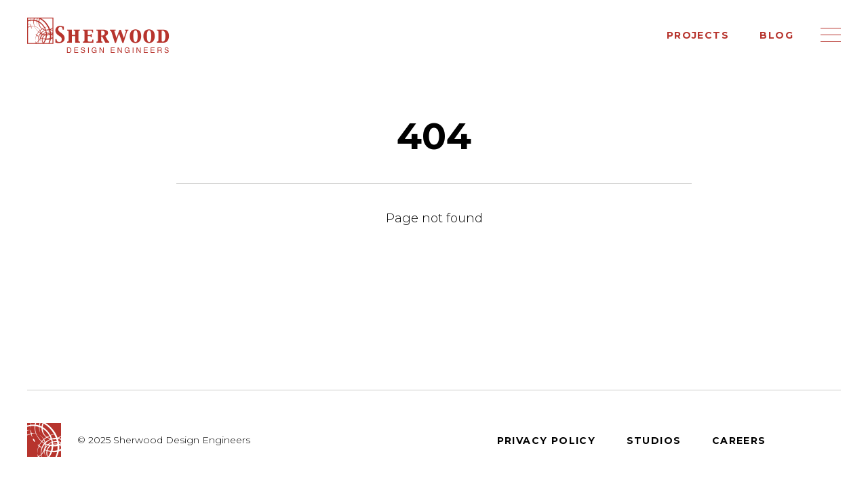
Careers (739, 441)
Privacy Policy (547, 441)
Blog (776, 35)
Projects (698, 35)
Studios (654, 441)
